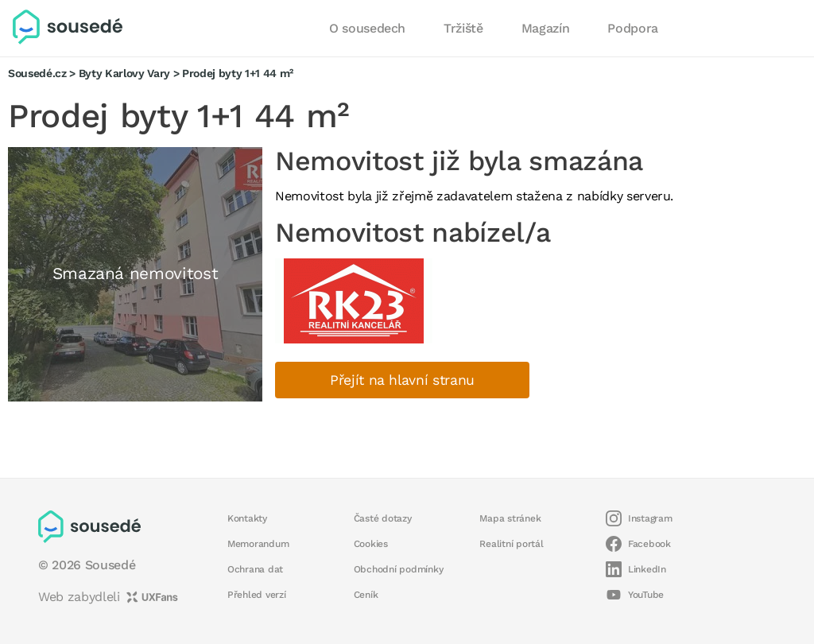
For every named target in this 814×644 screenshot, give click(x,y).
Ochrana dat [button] (255, 569)
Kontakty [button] (247, 518)
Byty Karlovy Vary (124, 73)
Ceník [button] (366, 595)
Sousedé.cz (37, 73)
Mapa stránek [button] (510, 518)
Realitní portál (511, 544)
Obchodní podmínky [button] (399, 569)
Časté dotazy (383, 518)
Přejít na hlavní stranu (402, 380)
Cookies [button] (371, 544)
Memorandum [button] (258, 544)
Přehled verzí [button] (257, 595)
